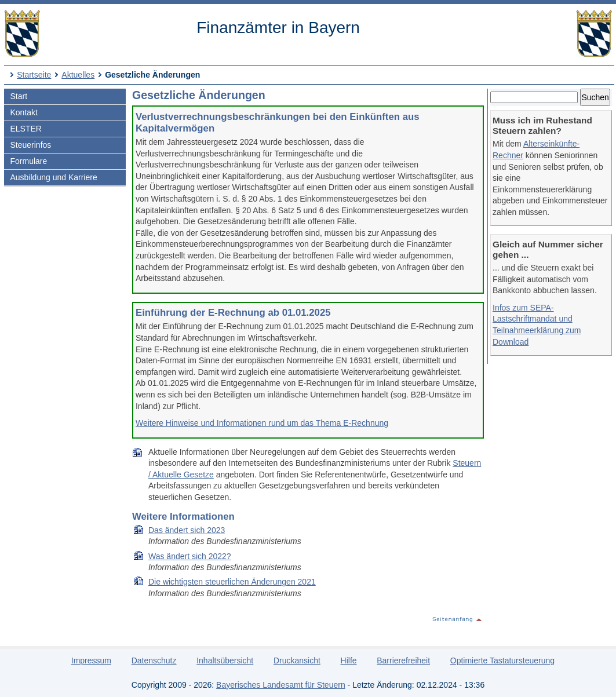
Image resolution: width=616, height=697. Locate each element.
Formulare (28, 161)
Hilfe (349, 660)
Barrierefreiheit (403, 660)
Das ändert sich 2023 (187, 530)
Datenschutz (154, 660)
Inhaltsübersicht (225, 660)
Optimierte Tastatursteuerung (502, 660)
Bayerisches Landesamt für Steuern (281, 685)
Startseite (34, 75)
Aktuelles (78, 75)
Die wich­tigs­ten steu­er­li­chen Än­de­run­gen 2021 (232, 582)
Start (19, 96)
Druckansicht (297, 660)
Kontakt (23, 112)
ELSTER (25, 129)
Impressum (91, 660)
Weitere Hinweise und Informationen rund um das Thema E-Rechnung (262, 423)
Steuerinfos (30, 145)
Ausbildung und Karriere (53, 177)
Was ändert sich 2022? (190, 556)
